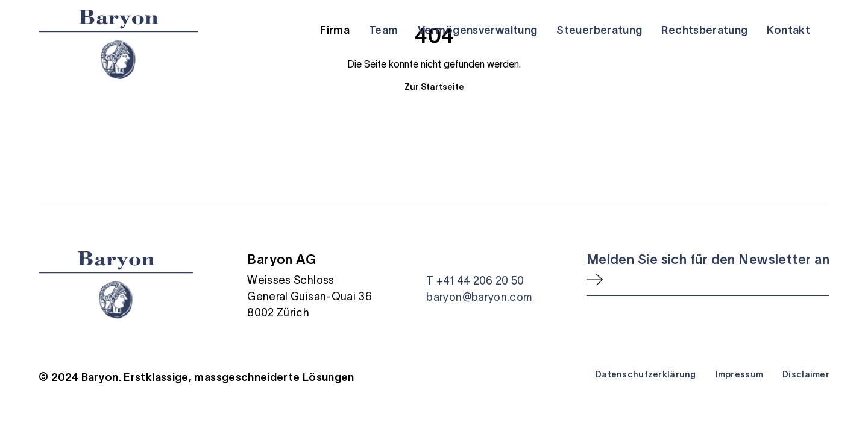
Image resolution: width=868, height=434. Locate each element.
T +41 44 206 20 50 (475, 281)
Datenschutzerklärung (646, 374)
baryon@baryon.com (479, 297)
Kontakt (788, 30)
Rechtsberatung (704, 30)
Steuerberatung (599, 30)
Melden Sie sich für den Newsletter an (708, 259)
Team (383, 30)
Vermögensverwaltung (478, 30)
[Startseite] (118, 44)
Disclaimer (806, 374)
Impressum (740, 374)
